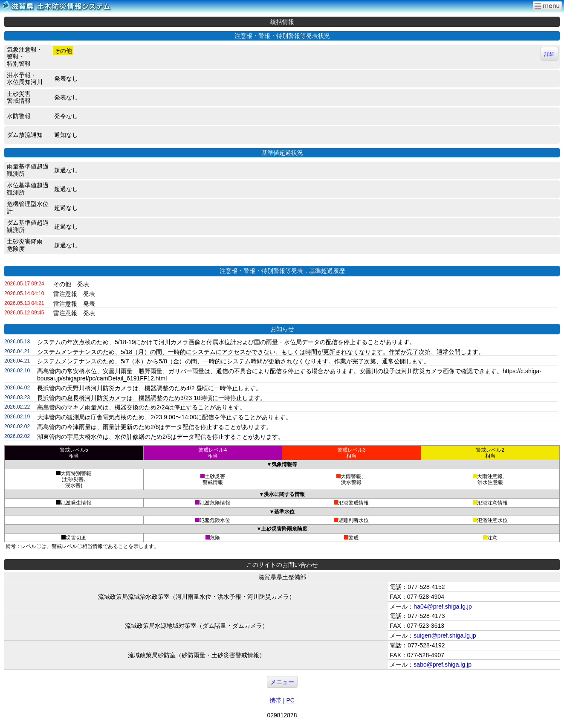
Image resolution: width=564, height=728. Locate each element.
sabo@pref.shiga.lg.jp (443, 664)
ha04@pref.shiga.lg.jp (443, 606)
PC (290, 700)
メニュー (282, 682)
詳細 (550, 54)
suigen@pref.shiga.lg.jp (445, 635)
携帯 (275, 700)
